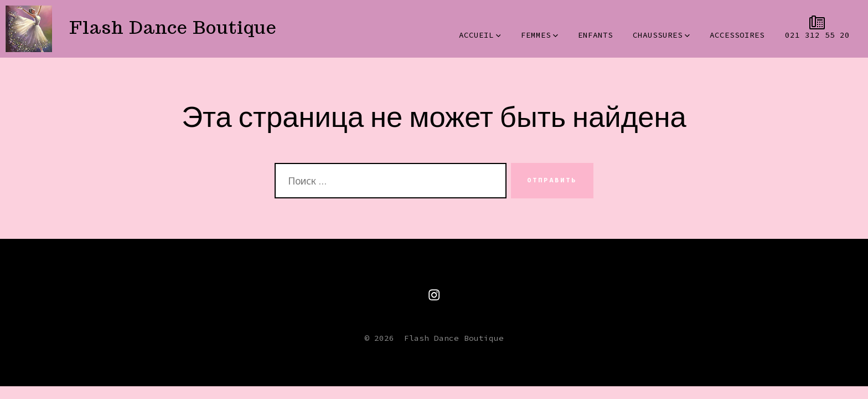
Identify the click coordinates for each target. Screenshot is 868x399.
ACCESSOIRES (737, 35)
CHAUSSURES (661, 35)
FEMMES (539, 35)
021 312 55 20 (817, 35)
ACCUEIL (480, 35)
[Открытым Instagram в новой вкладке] (434, 295)
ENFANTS (595, 35)
